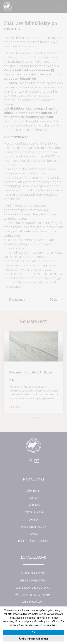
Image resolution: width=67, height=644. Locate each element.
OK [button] (33, 632)
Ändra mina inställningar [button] (34, 639)
